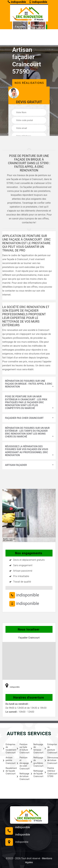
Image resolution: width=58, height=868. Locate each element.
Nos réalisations (29, 83)
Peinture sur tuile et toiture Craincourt (22, 749)
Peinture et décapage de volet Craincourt (22, 763)
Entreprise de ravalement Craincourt (8, 749)
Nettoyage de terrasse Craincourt (36, 749)
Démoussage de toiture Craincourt (50, 760)
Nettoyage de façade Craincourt (36, 774)
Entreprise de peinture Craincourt (50, 749)
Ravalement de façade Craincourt (8, 771)
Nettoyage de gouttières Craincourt (36, 762)
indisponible (17, 2)
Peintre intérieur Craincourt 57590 (50, 772)
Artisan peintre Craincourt (8, 760)
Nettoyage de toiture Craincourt (22, 776)
